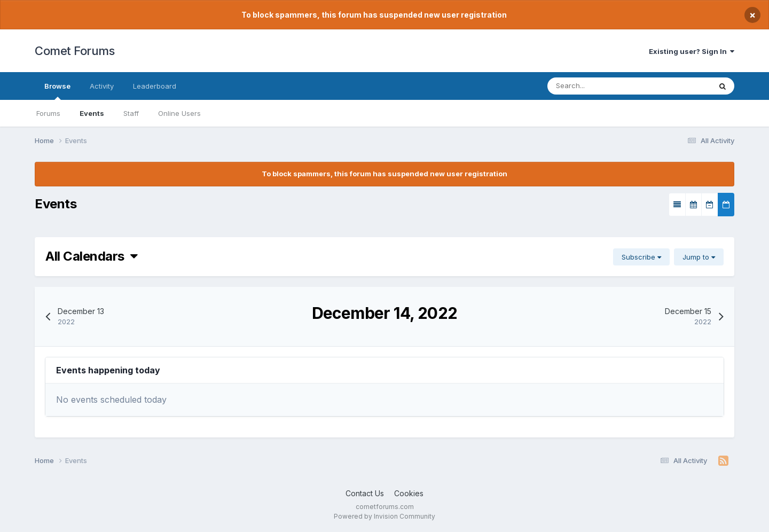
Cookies (409, 493)
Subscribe (641, 257)
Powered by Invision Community (384, 516)
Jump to (699, 257)
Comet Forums (74, 51)
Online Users (179, 113)
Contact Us (365, 493)
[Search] (608, 86)
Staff (131, 113)
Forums (48, 113)
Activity (102, 86)
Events (92, 113)
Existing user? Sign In (692, 51)
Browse (57, 91)
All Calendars (91, 256)
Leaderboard (155, 86)
